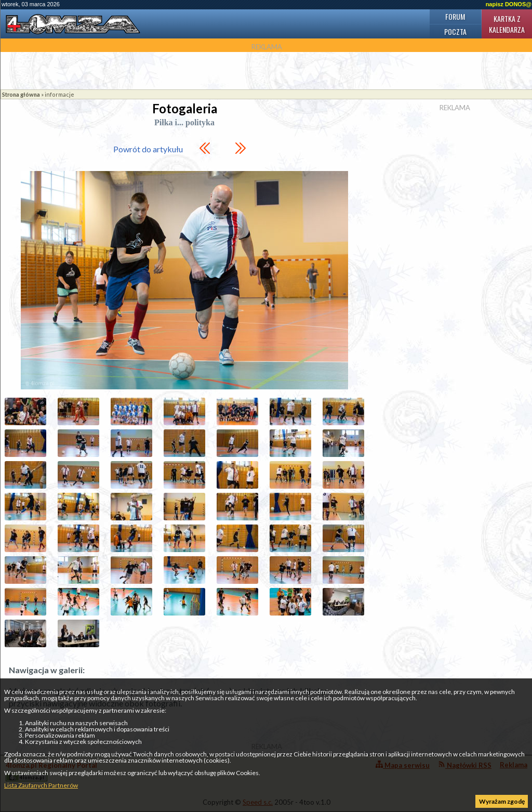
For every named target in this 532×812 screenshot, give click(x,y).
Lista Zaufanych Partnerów (41, 785)
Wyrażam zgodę (502, 801)
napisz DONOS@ (509, 4)
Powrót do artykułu (148, 149)
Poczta (455, 31)
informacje (59, 94)
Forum (455, 16)
